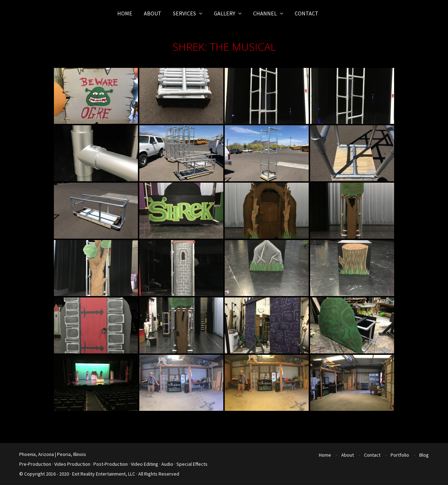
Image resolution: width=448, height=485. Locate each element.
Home (325, 455)
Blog (424, 455)
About (348, 455)
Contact (372, 455)
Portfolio (400, 455)
